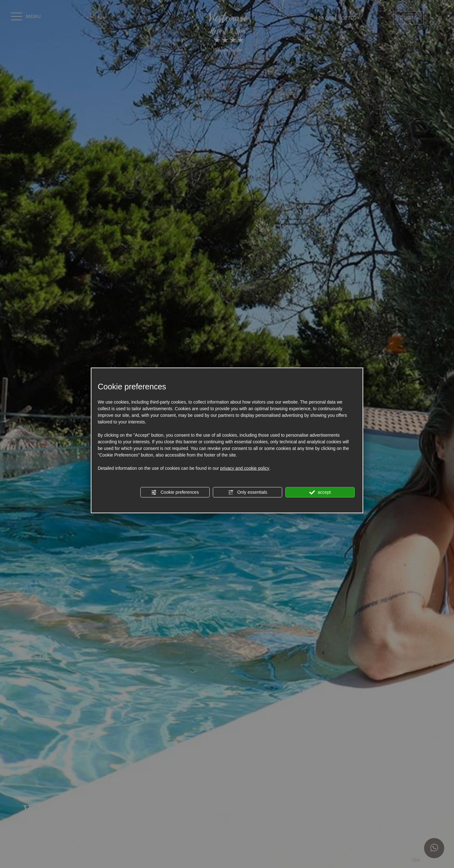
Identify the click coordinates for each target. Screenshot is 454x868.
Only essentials (248, 492)
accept (320, 492)
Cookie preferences (175, 492)
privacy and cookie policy (245, 468)
